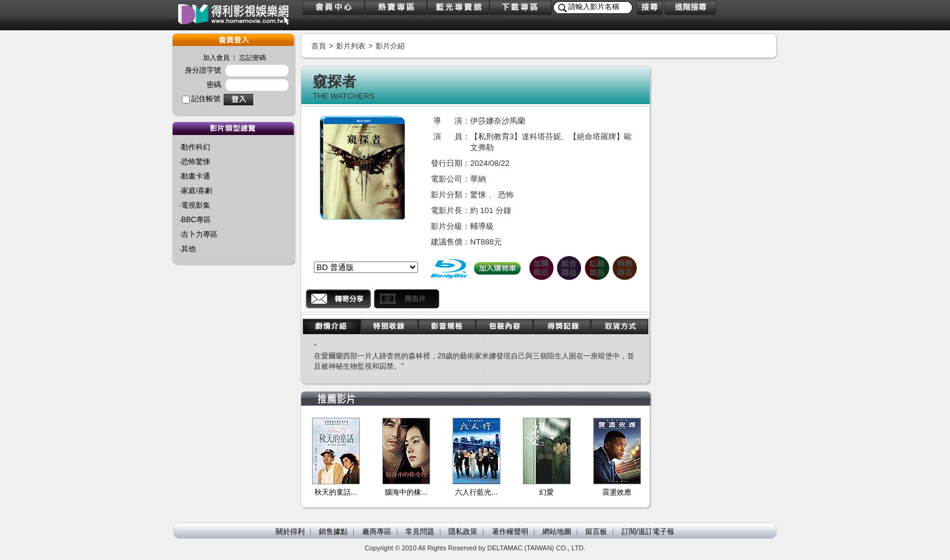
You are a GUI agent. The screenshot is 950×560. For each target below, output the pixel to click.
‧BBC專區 (195, 220)
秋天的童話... (336, 492)
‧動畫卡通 (195, 176)
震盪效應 (617, 492)
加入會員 (216, 58)
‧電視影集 (195, 205)
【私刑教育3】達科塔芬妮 (516, 137)
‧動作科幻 (195, 147)
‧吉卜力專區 (198, 234)
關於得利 (290, 532)
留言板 (596, 532)
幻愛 (546, 492)
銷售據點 (333, 532)
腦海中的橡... (406, 492)
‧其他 (188, 249)
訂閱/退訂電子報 (648, 532)
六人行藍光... (476, 492)
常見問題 (420, 532)
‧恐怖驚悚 (195, 162)
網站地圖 (557, 532)
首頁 (319, 46)
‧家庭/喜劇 (196, 191)
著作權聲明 (510, 532)
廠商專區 (377, 532)
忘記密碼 (253, 58)
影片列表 (351, 46)
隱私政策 (463, 532)
